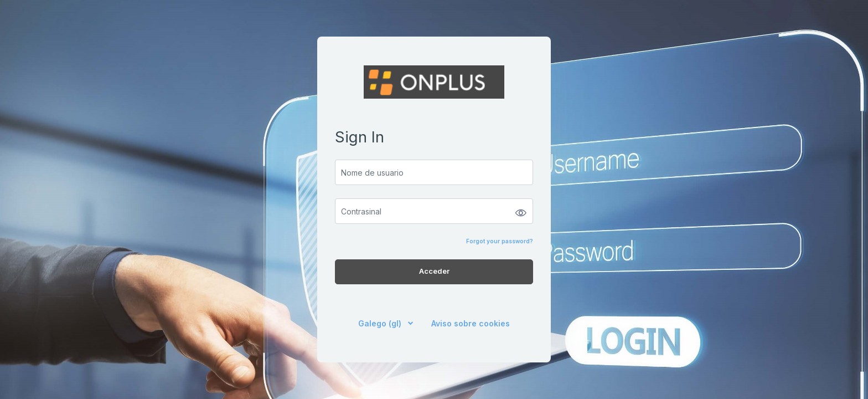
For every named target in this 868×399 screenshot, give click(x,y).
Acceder (434, 271)
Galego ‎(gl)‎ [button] (381, 323)
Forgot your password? (500, 241)
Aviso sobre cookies (471, 323)
